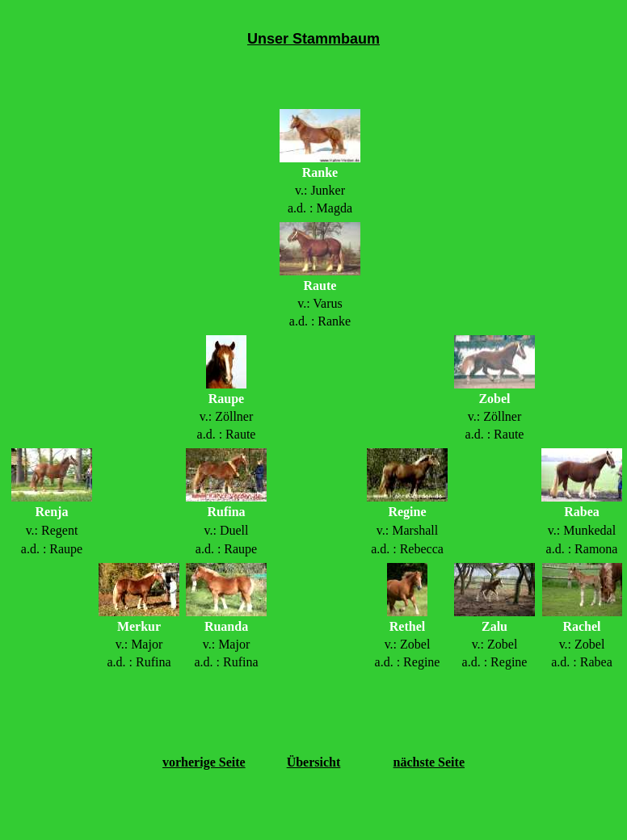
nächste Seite (429, 762)
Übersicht (314, 762)
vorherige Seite (204, 762)
